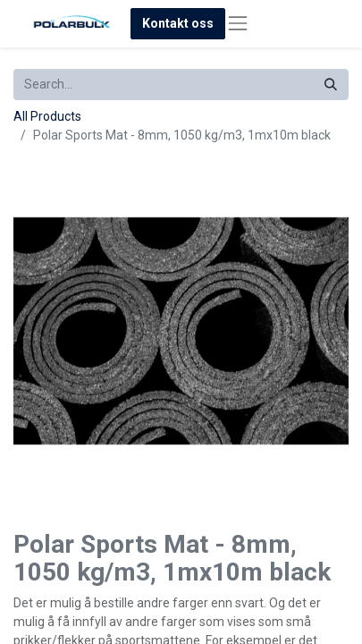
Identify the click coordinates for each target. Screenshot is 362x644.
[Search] (331, 85)
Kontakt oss (178, 23)
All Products (47, 116)
